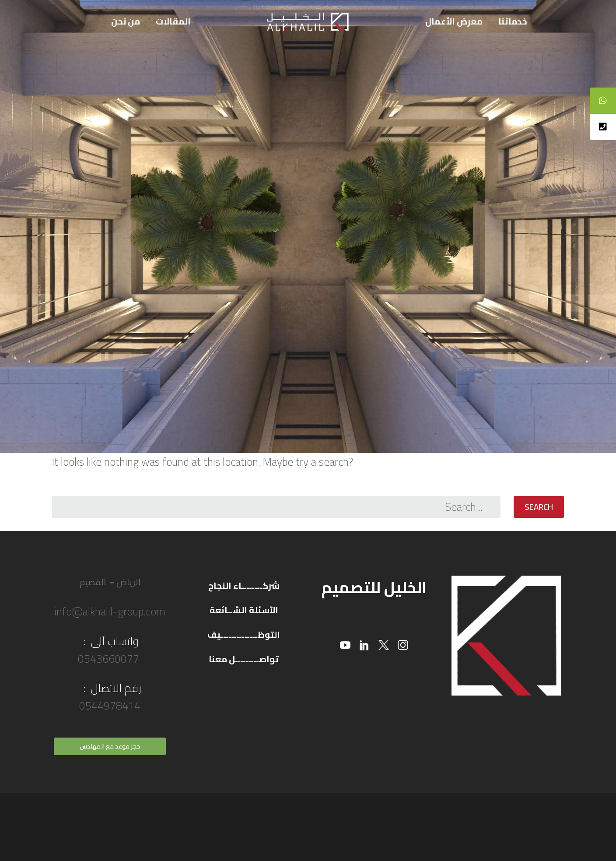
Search (539, 507)
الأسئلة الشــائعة (244, 610)
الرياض (128, 582)
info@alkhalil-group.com (110, 611)
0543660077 (110, 659)
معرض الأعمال (454, 21)
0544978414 (110, 705)
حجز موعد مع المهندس (110, 746)
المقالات (173, 21)
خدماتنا (513, 21)
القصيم (93, 582)
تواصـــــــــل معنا (244, 659)
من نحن (126, 21)
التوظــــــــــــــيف (244, 634)
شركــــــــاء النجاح (244, 585)
